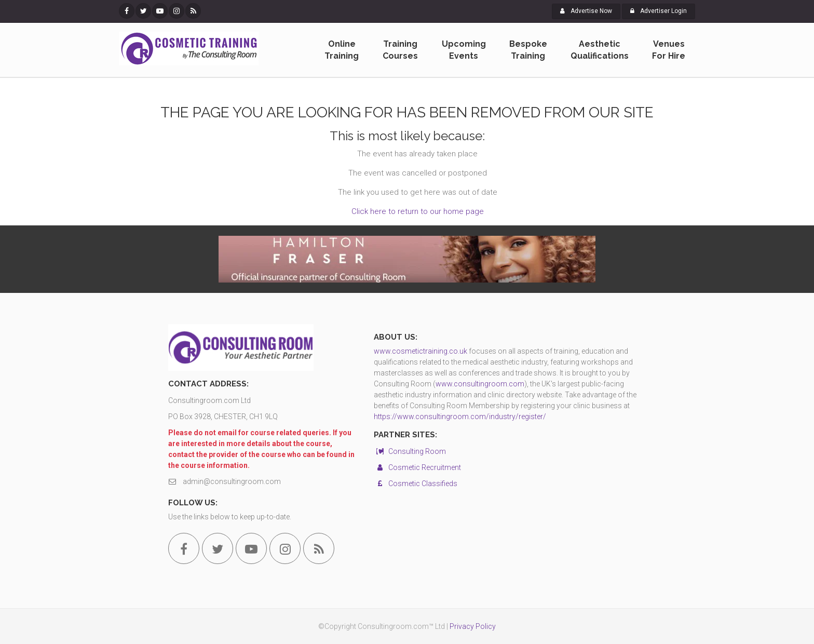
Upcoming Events (464, 50)
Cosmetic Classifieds (416, 484)
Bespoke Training (528, 50)
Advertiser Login (659, 11)
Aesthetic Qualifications (600, 50)
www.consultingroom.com (480, 384)
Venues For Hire (669, 50)
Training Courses (400, 50)
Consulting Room (410, 451)
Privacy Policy (473, 626)
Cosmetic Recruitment (417, 467)
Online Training (342, 50)
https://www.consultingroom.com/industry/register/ (460, 417)
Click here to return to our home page (418, 211)
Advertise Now (586, 11)
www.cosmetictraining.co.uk (420, 351)
